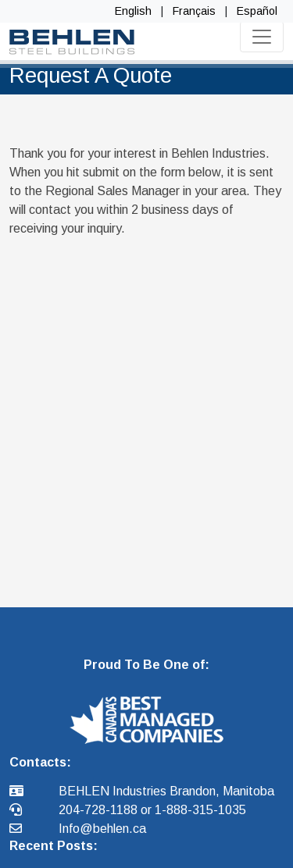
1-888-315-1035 (200, 810)
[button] (146, 719)
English (133, 11)
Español (257, 11)
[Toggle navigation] (262, 37)
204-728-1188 (100, 810)
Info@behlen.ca (102, 829)
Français (194, 11)
